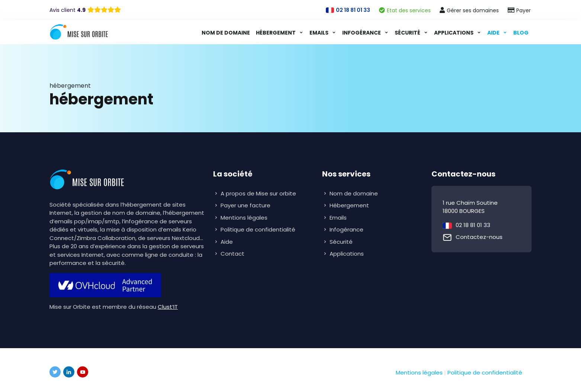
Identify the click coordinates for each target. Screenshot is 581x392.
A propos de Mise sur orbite (258, 193)
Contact (232, 254)
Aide (494, 33)
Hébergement (276, 33)
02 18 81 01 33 (473, 225)
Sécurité (408, 33)
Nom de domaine (226, 33)
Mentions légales (244, 218)
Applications (454, 33)
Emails (320, 33)
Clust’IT (168, 307)
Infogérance (362, 33)
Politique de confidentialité (258, 229)
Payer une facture (245, 205)
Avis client (68, 10)
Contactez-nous (479, 237)
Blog (521, 33)
